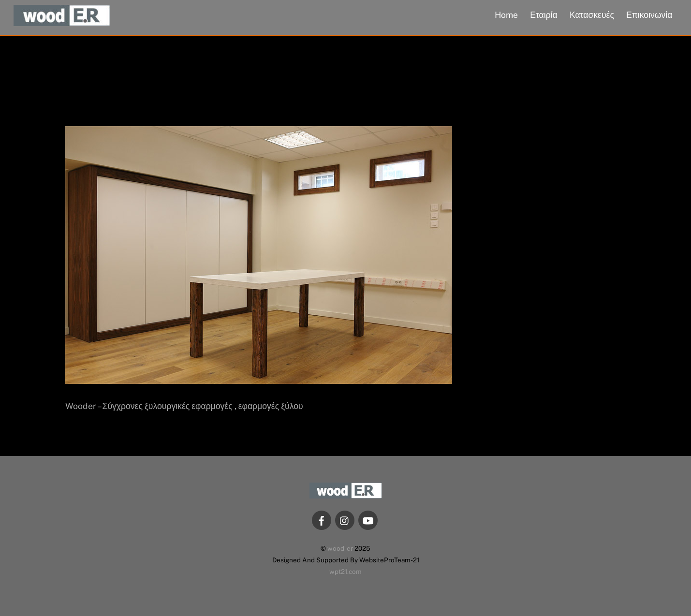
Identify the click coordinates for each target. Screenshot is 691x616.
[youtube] (368, 520)
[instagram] (345, 520)
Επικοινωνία (649, 15)
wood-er (340, 548)
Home (506, 15)
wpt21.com (345, 572)
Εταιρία (544, 15)
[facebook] (322, 520)
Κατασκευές (592, 15)
